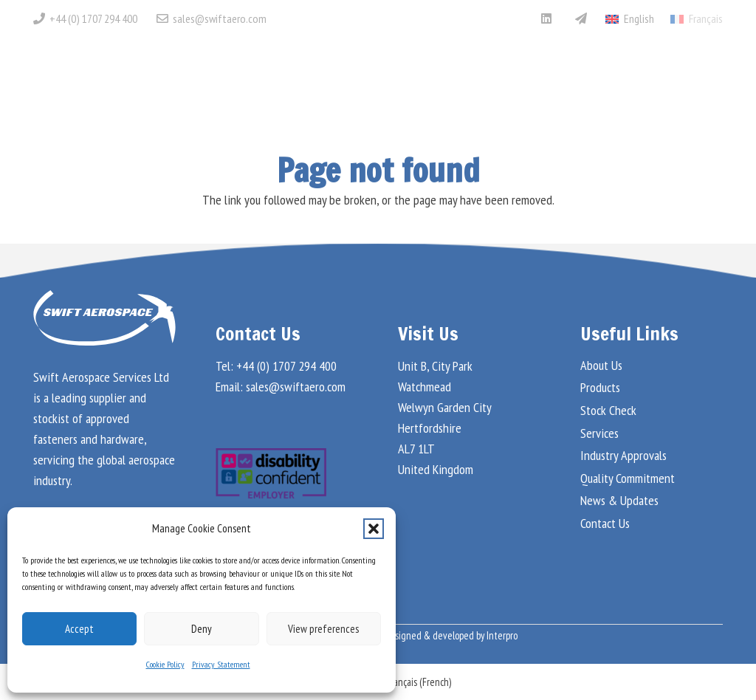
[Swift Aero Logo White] (119, 78)
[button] (374, 529)
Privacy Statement (221, 664)
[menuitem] (697, 18)
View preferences (323, 629)
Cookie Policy (165, 664)
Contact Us (605, 523)
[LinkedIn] (546, 18)
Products (600, 387)
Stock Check (608, 410)
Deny (202, 629)
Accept (79, 629)
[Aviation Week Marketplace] (581, 18)
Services (599, 433)
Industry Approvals (623, 455)
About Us (601, 365)
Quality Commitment (628, 478)
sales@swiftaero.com (296, 387)
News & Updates (619, 500)
